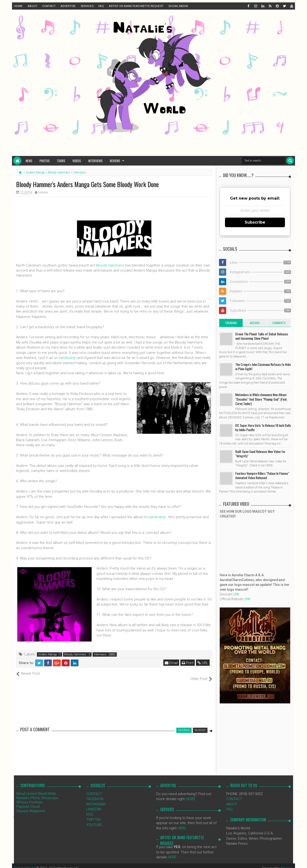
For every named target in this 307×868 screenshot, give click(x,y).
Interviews (95, 161)
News (29, 161)
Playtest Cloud (28, 802)
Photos (45, 161)
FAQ (101, 6)
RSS (90, 809)
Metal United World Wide (36, 789)
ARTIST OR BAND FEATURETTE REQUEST (136, 6)
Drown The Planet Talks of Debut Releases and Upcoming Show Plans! (262, 336)
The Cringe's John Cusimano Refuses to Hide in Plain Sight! (263, 366)
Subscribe (255, 222)
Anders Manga (47, 654)
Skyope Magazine (31, 806)
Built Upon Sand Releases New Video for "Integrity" (260, 454)
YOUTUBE (94, 820)
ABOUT (32, 6)
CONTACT (49, 6)
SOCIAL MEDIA (178, 6)
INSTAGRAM (96, 799)
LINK (236, 594)
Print (188, 663)
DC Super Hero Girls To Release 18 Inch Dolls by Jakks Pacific (263, 427)
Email (171, 663)
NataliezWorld (25, 863)
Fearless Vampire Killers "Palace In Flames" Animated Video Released (262, 475)
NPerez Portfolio (30, 797)
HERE (190, 794)
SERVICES (87, 6)
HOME (18, 6)
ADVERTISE (68, 6)
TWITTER (94, 814)
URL (203, 663)
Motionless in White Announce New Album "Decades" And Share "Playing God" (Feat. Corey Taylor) (261, 399)
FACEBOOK (95, 794)
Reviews (115, 161)
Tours (61, 161)
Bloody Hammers (110, 265)
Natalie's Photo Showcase (37, 793)
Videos (77, 161)
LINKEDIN (94, 804)
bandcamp (68, 358)
